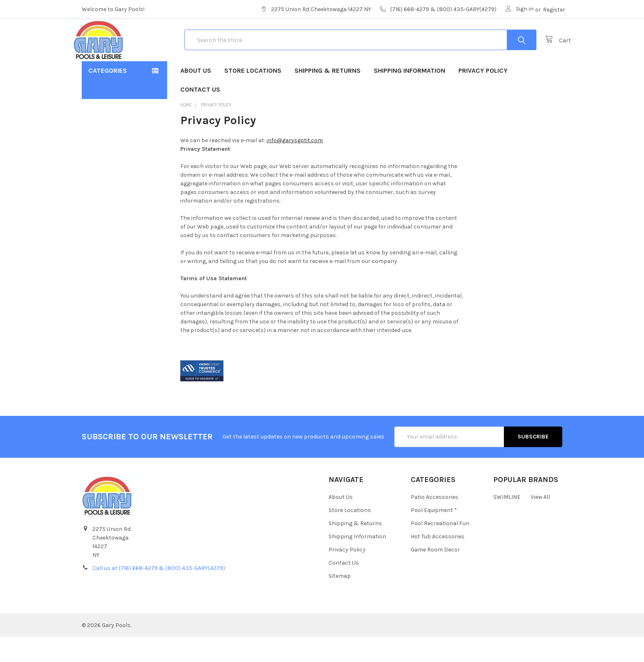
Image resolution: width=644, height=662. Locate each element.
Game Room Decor (435, 575)
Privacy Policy (483, 96)
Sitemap (340, 601)
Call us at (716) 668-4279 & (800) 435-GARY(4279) (159, 593)
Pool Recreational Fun (440, 549)
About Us (196, 96)
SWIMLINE (507, 522)
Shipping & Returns (328, 96)
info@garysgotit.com (295, 165)
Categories (108, 96)
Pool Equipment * (434, 536)
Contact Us (200, 114)
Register (554, 10)
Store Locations (253, 96)
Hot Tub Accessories (438, 562)
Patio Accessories (435, 522)
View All (540, 522)
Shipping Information (409, 96)
